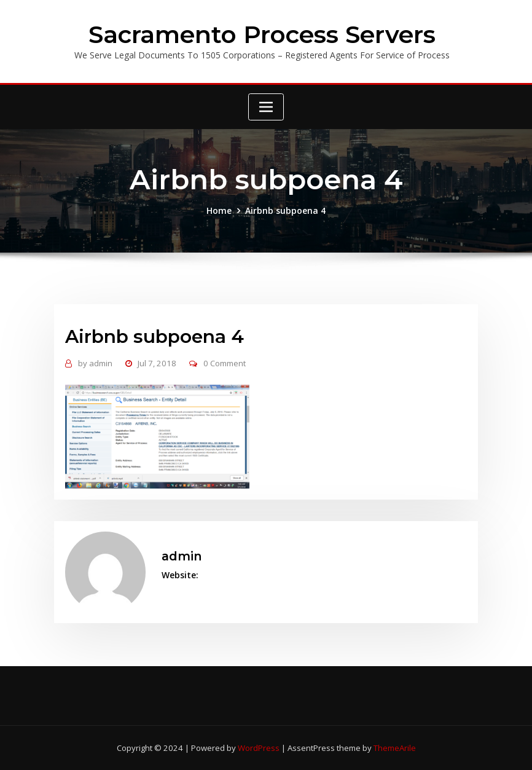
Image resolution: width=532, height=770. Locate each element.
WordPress (259, 748)
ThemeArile (395, 748)
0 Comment (225, 363)
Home (219, 210)
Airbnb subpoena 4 (285, 210)
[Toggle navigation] (266, 107)
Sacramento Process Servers (262, 34)
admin (95, 363)
